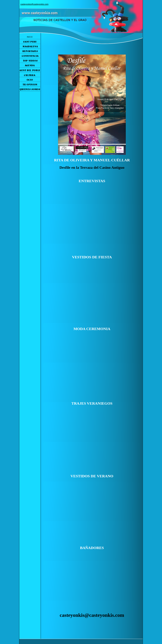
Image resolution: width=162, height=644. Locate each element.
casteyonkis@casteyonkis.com (34, 4)
